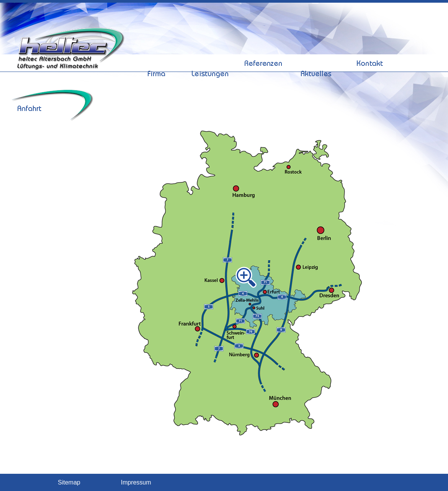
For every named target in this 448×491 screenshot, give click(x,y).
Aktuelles (316, 47)
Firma (157, 47)
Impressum (136, 483)
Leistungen (210, 47)
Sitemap (69, 483)
